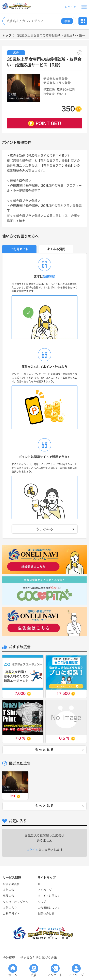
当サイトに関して (49, 896)
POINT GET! (48, 123)
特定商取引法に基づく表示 (39, 958)
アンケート (55, 970)
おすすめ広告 (11, 884)
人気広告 (9, 890)
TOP (40, 884)
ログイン (71, 7)
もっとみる (60, 750)
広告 (34, 970)
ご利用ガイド (11, 914)
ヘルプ (42, 902)
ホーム (13, 970)
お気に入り (10, 908)
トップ (7, 36)
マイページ (76, 970)
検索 (67, 21)
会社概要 (9, 958)
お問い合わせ (46, 914)
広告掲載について (49, 908)
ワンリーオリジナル (16, 902)
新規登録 (49, 276)
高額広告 (9, 896)
